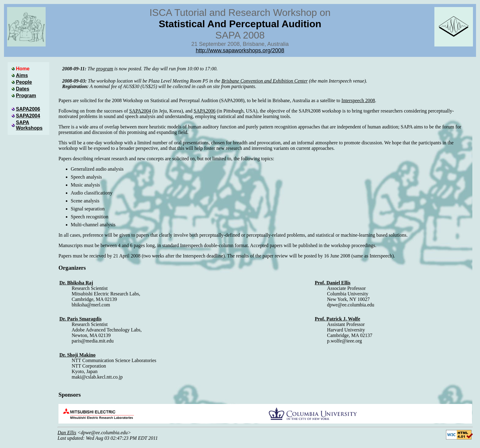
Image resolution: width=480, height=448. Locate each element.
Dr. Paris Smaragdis (81, 319)
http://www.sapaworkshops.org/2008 (240, 50)
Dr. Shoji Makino (77, 355)
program (105, 69)
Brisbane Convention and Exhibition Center (264, 81)
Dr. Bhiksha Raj (76, 283)
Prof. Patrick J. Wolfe (337, 319)
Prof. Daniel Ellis (333, 283)
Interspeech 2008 (358, 100)
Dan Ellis (67, 433)
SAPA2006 (205, 111)
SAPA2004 (140, 111)
